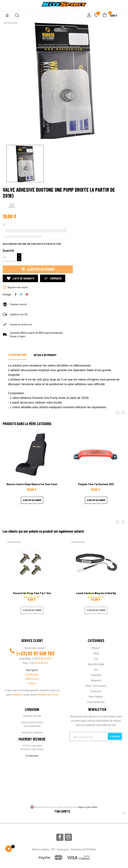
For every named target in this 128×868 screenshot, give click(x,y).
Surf (96, 669)
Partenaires (63, 849)
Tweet (21, 294)
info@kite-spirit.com (47, 694)
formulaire (18, 694)
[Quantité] (10, 257)
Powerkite (96, 675)
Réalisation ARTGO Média (83, 849)
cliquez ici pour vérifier (88, 807)
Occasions (96, 691)
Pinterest (27, 294)
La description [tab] (17, 355)
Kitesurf (96, 648)
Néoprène (96, 680)
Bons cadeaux (96, 696)
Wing (96, 653)
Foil (96, 659)
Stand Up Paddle (96, 664)
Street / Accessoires (96, 686)
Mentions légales (41, 849)
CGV (53, 849)
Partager (16, 294)
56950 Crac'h (32, 679)
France (32, 683)
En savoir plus (32, 756)
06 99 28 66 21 (45, 658)
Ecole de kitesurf (96, 702)
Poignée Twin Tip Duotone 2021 (96, 484)
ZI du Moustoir (32, 674)
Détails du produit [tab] (45, 355)
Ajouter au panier (38, 269)
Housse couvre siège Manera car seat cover (32, 484)
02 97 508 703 (41, 653)
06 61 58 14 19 (42, 663)
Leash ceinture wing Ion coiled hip (96, 593)
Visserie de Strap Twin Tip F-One (32, 593)
